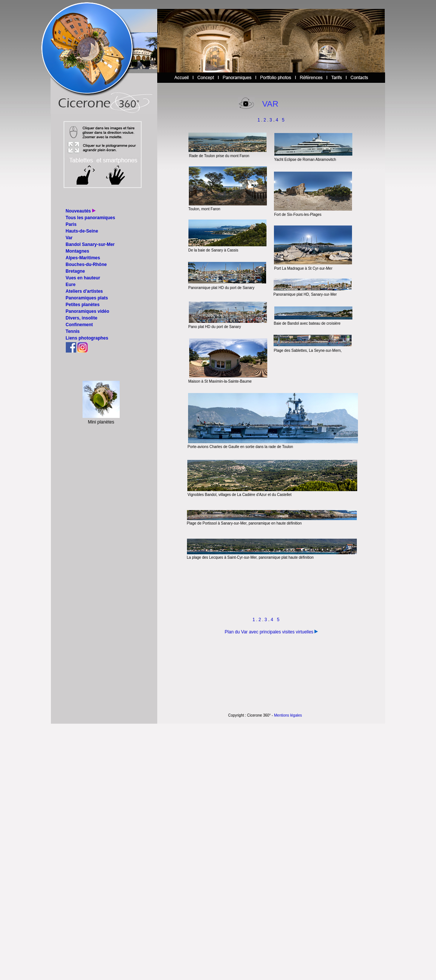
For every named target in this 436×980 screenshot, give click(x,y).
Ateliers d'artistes (84, 291)
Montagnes (77, 251)
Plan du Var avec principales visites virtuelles (269, 632)
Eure (71, 285)
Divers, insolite (82, 318)
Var (69, 238)
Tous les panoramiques (91, 218)
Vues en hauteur (83, 278)
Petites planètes (83, 305)
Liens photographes (87, 338)
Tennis (73, 331)
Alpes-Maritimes (83, 258)
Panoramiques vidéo (88, 311)
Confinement (79, 325)
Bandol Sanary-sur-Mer (90, 244)
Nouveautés (78, 211)
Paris (71, 224)
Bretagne (75, 271)
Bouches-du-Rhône (86, 265)
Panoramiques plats (87, 298)
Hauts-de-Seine (82, 231)
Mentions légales (288, 715)
